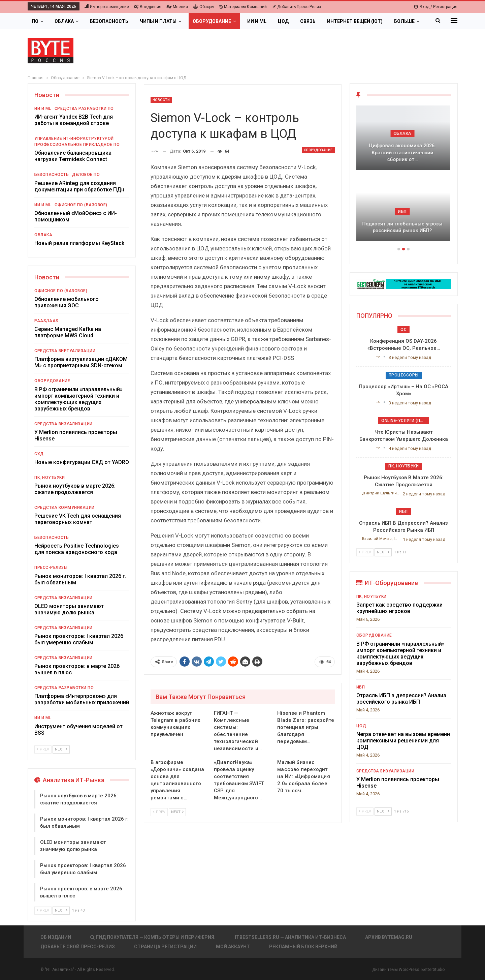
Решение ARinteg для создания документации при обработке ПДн (79, 186)
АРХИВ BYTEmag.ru (389, 937)
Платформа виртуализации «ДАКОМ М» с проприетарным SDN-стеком (81, 362)
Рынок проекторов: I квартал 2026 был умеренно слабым (79, 639)
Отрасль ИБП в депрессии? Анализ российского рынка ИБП (401, 699)
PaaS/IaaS (46, 321)
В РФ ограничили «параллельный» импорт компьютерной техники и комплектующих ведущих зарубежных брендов (78, 399)
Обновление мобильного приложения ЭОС (67, 302)
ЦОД (283, 21)
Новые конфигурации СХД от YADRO (82, 462)
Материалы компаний (243, 7)
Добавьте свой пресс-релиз (78, 947)
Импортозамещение (107, 7)
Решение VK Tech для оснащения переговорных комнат (78, 519)
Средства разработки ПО (84, 109)
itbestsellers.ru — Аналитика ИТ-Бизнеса (290, 937)
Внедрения (148, 7)
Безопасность (109, 21)
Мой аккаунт (233, 947)
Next (177, 812)
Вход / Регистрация (436, 7)
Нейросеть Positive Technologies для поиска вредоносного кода (77, 549)
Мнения (177, 7)
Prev (159, 812)
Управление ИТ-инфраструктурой (74, 139)
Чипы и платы (158, 21)
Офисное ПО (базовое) (81, 205)
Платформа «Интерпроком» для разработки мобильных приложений (82, 699)
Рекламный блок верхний (303, 947)
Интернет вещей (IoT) (355, 21)
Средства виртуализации (65, 351)
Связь (308, 21)
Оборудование (212, 21)
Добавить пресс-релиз (296, 7)
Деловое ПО (86, 175)
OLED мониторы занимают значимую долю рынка (69, 609)
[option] (404, 177)
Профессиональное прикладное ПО (77, 145)
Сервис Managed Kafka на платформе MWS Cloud (68, 332)
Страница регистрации (165, 947)
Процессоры (404, 375)
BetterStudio (433, 970)
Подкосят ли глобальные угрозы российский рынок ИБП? (403, 227)
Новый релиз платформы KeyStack (79, 243)
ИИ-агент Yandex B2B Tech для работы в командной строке (74, 120)
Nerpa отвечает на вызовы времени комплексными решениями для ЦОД (403, 741)
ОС (403, 330)
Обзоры (204, 7)
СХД (39, 454)
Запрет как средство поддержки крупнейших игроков (399, 608)
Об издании (56, 937)
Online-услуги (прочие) (405, 421)
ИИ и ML (257, 21)
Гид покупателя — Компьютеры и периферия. (153, 937)
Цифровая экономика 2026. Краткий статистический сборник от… (403, 152)
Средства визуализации (63, 424)
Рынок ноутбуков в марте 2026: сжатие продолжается (75, 489)
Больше (404, 21)
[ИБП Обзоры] (404, 284)
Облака (64, 21)
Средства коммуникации (64, 508)
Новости (161, 100)
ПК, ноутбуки (50, 478)
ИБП (403, 212)
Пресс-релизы (51, 568)
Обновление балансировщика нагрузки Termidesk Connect (73, 156)
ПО (35, 21)
